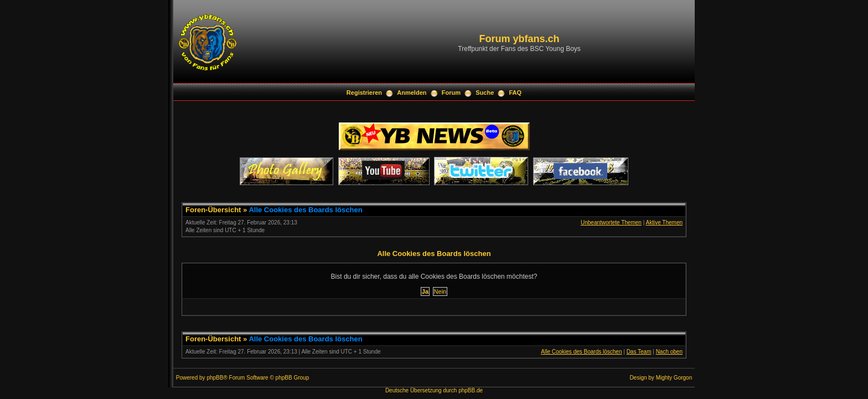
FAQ (516, 93)
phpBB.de (471, 390)
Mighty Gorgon (674, 378)
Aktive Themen (664, 222)
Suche (485, 93)
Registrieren (364, 93)
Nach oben (669, 352)
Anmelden (412, 93)
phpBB (215, 378)
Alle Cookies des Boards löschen (305, 210)
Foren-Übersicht (213, 210)
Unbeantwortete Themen (611, 222)
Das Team (639, 352)
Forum (451, 93)
